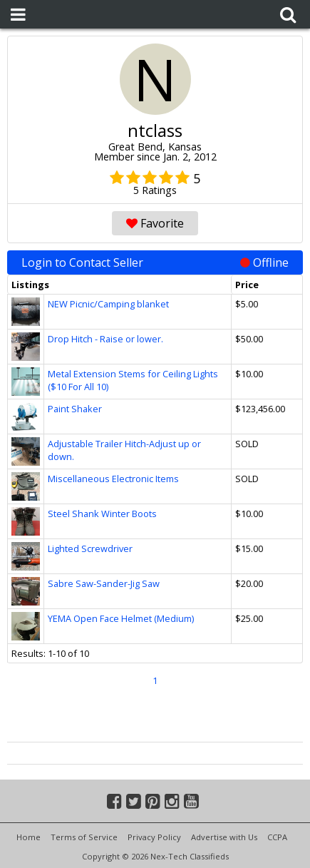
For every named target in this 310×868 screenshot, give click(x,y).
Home (29, 837)
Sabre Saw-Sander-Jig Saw (104, 583)
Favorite (155, 223)
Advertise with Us (224, 837)
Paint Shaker (75, 409)
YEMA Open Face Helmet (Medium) (121, 618)
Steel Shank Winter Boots (102, 514)
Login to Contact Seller (155, 262)
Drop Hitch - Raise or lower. (105, 339)
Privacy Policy (154, 837)
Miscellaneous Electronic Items (113, 479)
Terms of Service (84, 837)
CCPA (277, 837)
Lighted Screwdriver (90, 548)
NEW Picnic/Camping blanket (108, 304)
